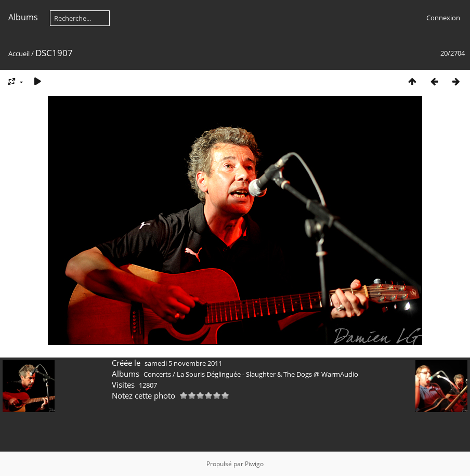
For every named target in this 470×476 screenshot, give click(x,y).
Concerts (157, 374)
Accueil (19, 54)
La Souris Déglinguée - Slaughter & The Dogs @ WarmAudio (267, 374)
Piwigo (254, 464)
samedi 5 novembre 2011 (183, 363)
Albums (23, 17)
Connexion (443, 18)
